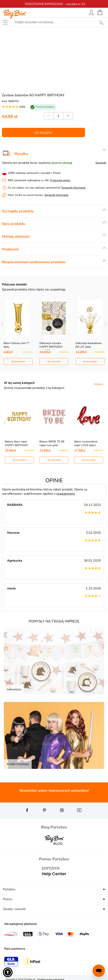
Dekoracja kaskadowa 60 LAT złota (88, 345)
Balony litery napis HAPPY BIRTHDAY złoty (16, 445)
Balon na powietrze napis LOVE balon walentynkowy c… (86, 445)
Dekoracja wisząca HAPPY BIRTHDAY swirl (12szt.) (51, 347)
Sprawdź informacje (73, 188)
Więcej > (99, 384)
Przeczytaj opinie (60, 180)
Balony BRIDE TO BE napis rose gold (52, 443)
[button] (8, 972)
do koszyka (43, 132)
